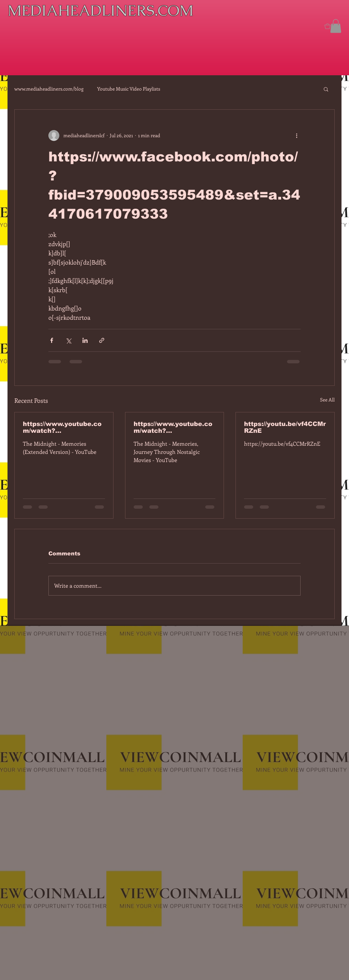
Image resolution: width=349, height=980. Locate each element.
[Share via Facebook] (52, 340)
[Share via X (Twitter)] (68, 340)
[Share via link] (102, 340)
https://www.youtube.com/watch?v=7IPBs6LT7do (62, 427)
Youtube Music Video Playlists (129, 89)
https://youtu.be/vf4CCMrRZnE (285, 427)
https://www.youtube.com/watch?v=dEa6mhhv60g (173, 427)
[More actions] (297, 136)
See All (327, 400)
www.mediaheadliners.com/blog (49, 89)
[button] (336, 26)
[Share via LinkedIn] (85, 340)
